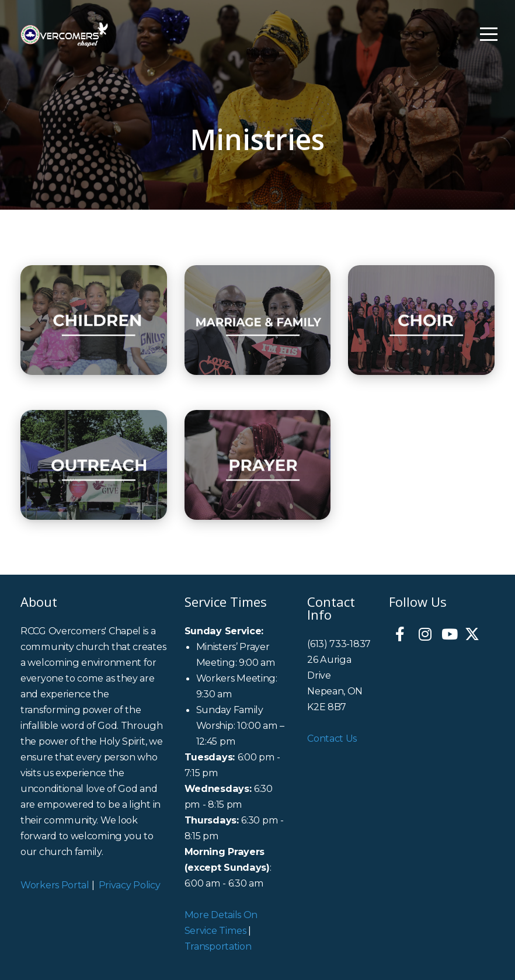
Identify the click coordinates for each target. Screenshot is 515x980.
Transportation (218, 946)
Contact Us (332, 738)
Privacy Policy (130, 885)
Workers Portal (55, 885)
